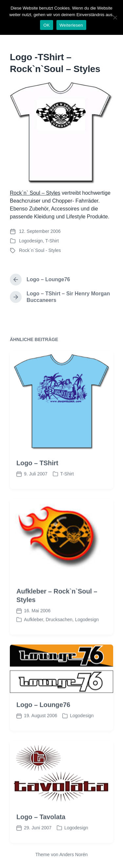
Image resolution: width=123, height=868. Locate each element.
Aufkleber (33, 637)
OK (46, 25)
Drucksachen (59, 637)
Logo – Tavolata (41, 834)
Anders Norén (73, 855)
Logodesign (31, 241)
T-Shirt (52, 241)
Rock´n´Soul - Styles (40, 250)
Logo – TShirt (37, 480)
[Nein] (115, 17)
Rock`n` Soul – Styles (35, 193)
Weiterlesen (71, 25)
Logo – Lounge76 (43, 722)
